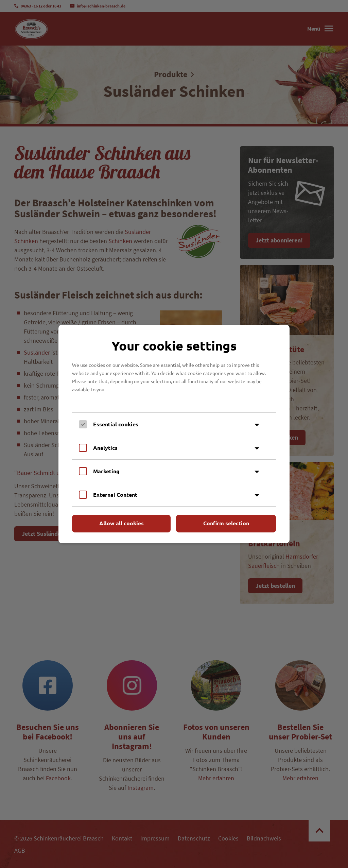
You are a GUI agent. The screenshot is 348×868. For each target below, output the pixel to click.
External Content (115, 495)
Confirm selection (226, 523)
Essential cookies (116, 424)
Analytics (105, 448)
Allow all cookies (121, 523)
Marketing (106, 471)
